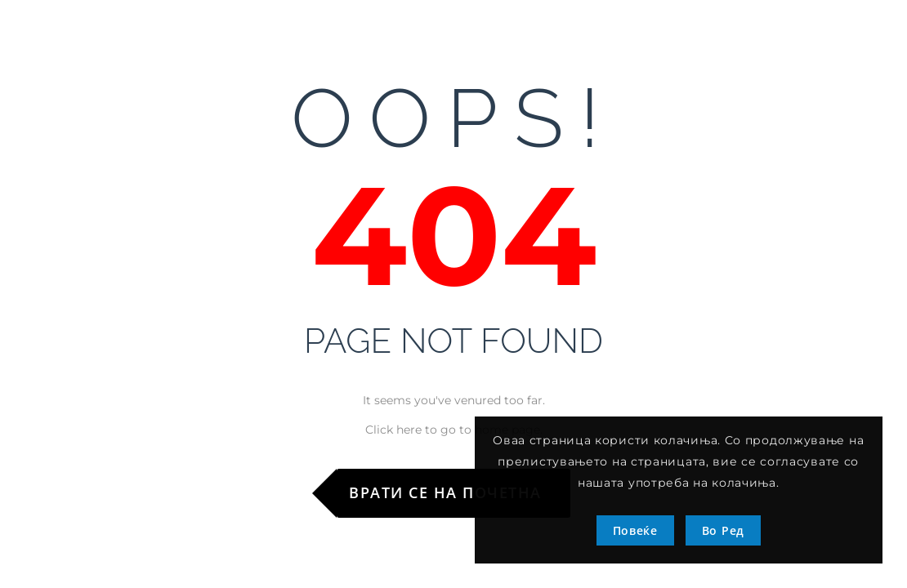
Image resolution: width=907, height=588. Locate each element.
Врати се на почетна (445, 492)
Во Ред (723, 530)
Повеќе (635, 530)
